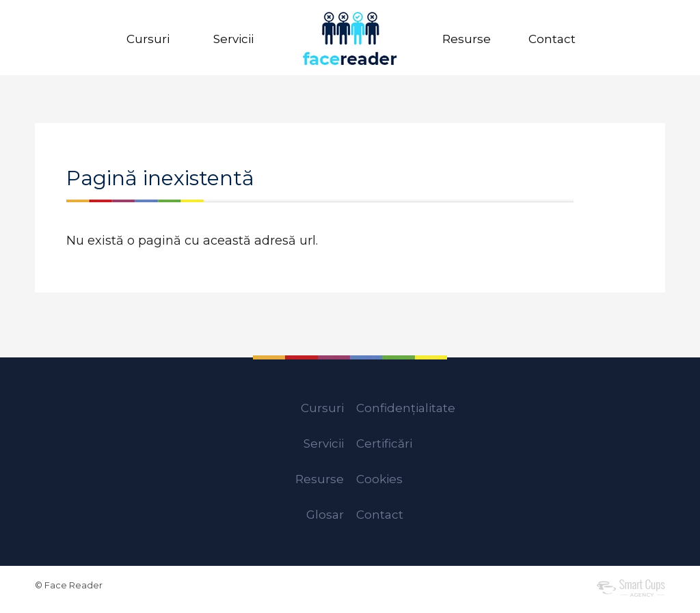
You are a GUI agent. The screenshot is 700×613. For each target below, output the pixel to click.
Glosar (325, 515)
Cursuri (148, 39)
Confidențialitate (406, 408)
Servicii (233, 39)
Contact (552, 39)
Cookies (379, 479)
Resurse (467, 39)
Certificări (384, 444)
